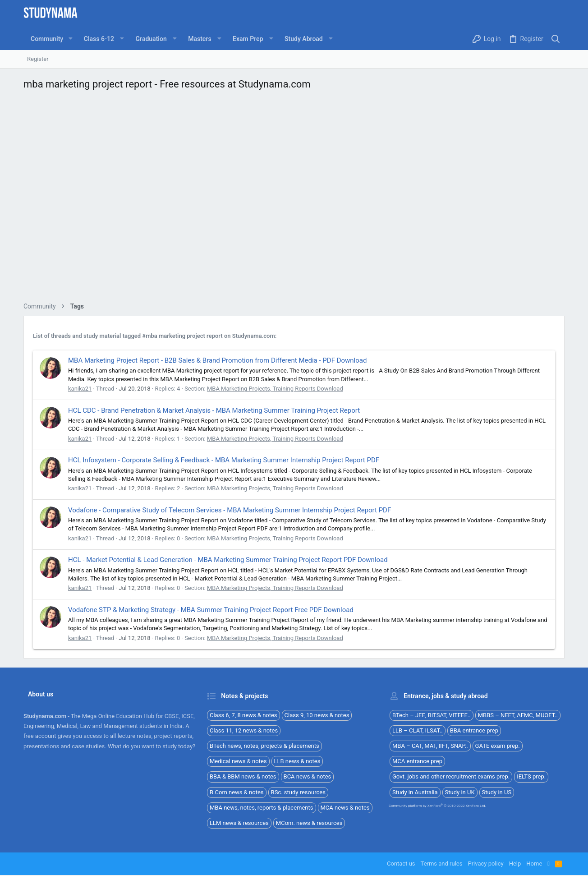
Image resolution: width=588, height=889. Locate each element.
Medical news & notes (238, 761)
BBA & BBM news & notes (243, 776)
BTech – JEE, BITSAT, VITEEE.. (432, 715)
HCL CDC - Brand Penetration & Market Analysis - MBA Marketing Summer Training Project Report (214, 410)
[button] (70, 39)
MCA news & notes (345, 808)
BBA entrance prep (474, 730)
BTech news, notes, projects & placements (264, 746)
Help (515, 864)
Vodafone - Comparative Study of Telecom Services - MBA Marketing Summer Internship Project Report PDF (230, 510)
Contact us (401, 864)
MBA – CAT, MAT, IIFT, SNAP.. (430, 746)
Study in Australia (415, 792)
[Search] (556, 39)
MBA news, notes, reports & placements (262, 808)
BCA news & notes (308, 776)
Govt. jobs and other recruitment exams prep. (451, 776)
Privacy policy (485, 864)
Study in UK (460, 792)
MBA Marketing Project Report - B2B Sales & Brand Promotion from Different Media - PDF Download (217, 360)
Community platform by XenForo (437, 806)
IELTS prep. (531, 776)
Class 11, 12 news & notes (244, 730)
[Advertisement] (294, 199)
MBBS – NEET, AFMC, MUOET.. (518, 715)
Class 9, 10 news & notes (317, 715)
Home (534, 864)
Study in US (497, 792)
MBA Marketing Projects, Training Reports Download (275, 389)
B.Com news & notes (237, 792)
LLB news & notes (297, 761)
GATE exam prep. (498, 746)
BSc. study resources (298, 792)
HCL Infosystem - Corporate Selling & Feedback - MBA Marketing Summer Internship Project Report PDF (224, 460)
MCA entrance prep (417, 761)
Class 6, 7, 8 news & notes (243, 715)
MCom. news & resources (309, 823)
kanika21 (80, 389)
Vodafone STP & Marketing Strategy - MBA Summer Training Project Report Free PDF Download (211, 610)
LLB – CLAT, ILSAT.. (418, 730)
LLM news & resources (239, 823)
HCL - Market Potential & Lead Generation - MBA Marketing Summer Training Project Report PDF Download (228, 560)
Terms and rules (442, 864)
